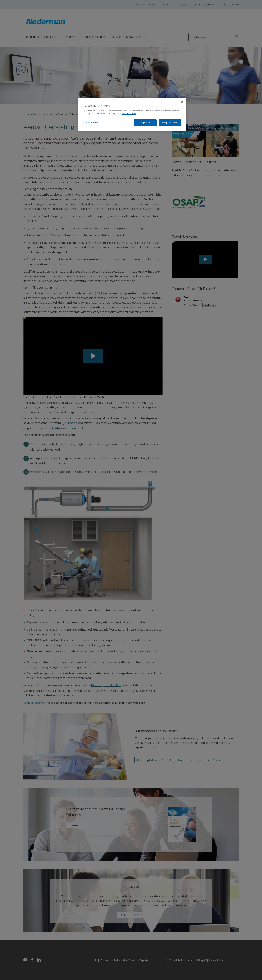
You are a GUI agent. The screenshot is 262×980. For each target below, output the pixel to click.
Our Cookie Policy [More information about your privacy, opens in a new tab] (129, 114)
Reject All (145, 123)
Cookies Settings (90, 123)
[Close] (182, 102)
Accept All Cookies (170, 123)
